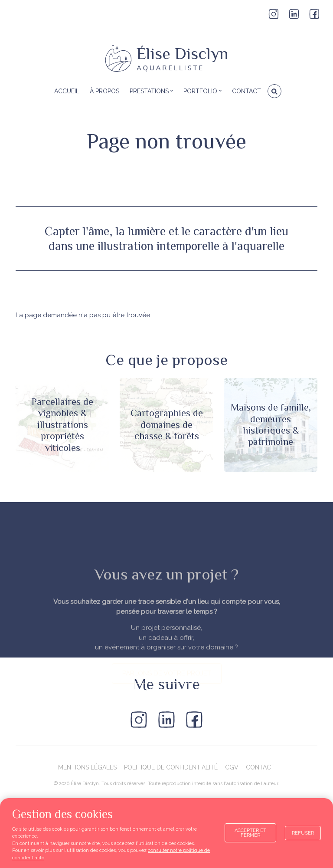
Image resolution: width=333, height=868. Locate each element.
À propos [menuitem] (104, 91)
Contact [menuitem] (246, 91)
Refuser (303, 833)
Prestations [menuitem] (150, 94)
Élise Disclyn (183, 53)
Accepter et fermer (250, 833)
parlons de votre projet (167, 737)
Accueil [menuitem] (67, 91)
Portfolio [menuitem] (201, 94)
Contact (260, 767)
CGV (232, 767)
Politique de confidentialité (171, 767)
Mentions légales (87, 767)
